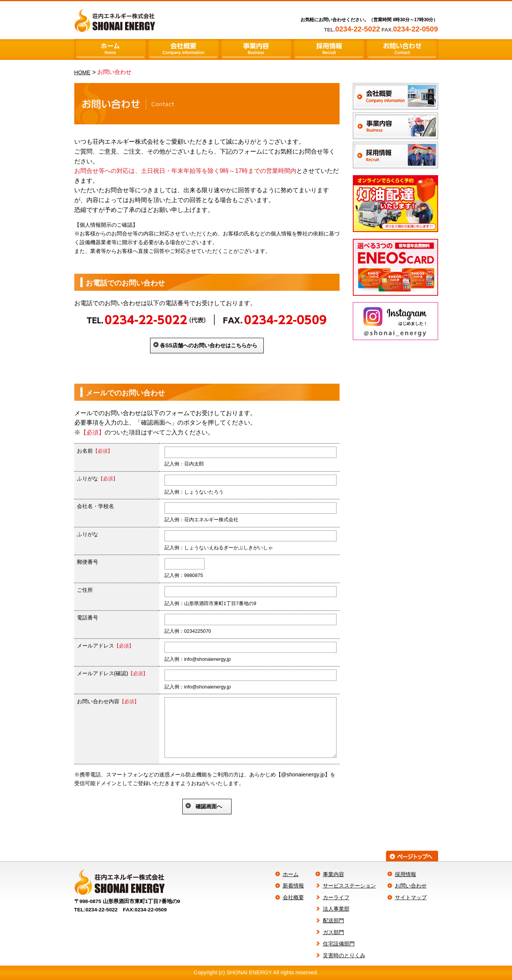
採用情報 (406, 874)
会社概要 (293, 897)
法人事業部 (336, 909)
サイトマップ (411, 897)
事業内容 (334, 874)
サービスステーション (349, 886)
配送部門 (334, 920)
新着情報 (293, 886)
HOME (82, 72)
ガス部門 (334, 932)
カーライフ (336, 897)
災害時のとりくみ (344, 955)
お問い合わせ (411, 886)
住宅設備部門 (339, 944)
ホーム (291, 874)
